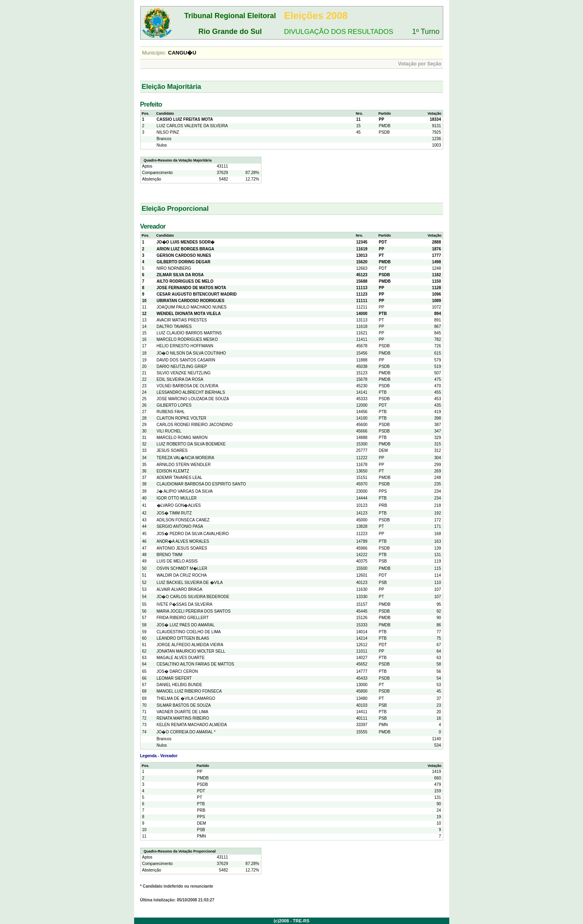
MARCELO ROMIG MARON (182, 438)
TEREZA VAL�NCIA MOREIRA (186, 458)
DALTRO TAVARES (174, 327)
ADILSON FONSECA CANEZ (183, 520)
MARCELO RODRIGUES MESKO (187, 339)
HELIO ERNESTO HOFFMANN (185, 346)
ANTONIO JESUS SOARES (182, 548)
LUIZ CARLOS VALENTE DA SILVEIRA (192, 126)
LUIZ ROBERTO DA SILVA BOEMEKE (191, 444)
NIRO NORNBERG (174, 268)
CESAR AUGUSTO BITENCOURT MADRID (197, 294)
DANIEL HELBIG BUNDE (180, 685)
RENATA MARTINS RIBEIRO (183, 718)
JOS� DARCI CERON (177, 671)
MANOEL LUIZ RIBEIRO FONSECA (189, 691)
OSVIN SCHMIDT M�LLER (182, 568)
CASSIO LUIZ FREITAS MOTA (185, 119)
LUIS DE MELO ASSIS (177, 561)
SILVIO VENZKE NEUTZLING (184, 373)
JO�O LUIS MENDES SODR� (186, 242)
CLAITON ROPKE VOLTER (182, 418)
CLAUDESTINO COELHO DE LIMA (189, 632)
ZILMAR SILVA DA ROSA (180, 275)
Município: (154, 53)
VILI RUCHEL (169, 431)
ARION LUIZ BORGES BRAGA (186, 249)
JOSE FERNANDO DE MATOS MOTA (192, 288)
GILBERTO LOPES (174, 405)
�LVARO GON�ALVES (179, 505)
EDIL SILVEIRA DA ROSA (180, 379)
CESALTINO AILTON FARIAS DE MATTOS (196, 664)
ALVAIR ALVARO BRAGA (180, 589)
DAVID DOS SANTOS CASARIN (186, 360)
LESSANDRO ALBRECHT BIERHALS (191, 392)
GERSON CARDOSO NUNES (184, 255)
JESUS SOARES (172, 450)
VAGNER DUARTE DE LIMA (183, 712)
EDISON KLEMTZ (173, 471)
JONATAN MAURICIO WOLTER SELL (191, 651)
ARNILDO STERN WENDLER (184, 465)
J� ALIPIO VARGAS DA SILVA (185, 491)
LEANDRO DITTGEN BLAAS (183, 638)
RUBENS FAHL (171, 412)
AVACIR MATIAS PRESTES (182, 320)
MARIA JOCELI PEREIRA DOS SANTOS (194, 611)
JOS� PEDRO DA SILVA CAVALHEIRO (193, 534)
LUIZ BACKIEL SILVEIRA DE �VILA (190, 583)
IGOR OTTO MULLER (177, 498)
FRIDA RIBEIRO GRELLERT (183, 618)
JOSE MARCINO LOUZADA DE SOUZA (193, 399)
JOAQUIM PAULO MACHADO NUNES (192, 307)
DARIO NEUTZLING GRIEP (182, 366)
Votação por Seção (420, 64)
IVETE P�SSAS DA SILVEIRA (185, 604)
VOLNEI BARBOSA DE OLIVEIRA (188, 386)
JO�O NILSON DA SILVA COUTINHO (192, 353)
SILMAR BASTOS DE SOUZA (184, 705)
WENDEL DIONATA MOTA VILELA (189, 314)
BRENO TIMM (170, 555)
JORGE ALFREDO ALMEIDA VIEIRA (190, 645)
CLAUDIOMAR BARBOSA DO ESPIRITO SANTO (201, 484)
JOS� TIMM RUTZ (174, 513)
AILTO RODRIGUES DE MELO (185, 281)
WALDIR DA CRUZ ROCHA (182, 575)
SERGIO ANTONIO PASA (180, 526)
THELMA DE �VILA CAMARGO (186, 698)
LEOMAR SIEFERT (174, 678)
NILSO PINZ (168, 132)
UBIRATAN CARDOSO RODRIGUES (191, 301)
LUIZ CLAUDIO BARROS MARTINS (189, 333)
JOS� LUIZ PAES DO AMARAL (186, 625)
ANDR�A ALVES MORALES (183, 541)
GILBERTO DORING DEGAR (184, 262)
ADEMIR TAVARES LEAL (180, 478)
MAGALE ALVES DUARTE (181, 658)
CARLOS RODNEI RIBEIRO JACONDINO (195, 425)
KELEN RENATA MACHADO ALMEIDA (192, 725)
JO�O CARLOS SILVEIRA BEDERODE (193, 597)
